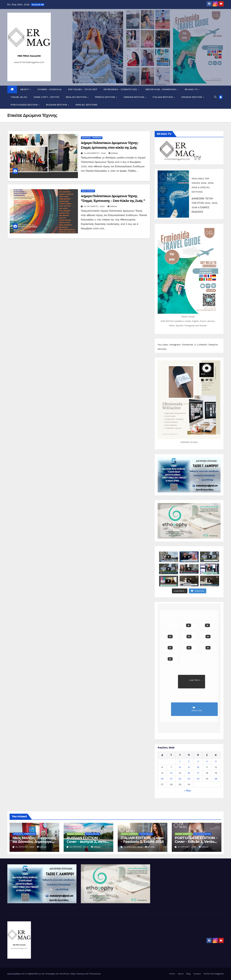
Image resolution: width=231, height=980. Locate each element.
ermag (113, 153)
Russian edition (57, 105)
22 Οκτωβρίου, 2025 (95, 206)
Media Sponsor (88, 191)
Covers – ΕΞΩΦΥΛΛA (50, 89)
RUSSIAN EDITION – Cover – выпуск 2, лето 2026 (86, 842)
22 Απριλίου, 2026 (133, 847)
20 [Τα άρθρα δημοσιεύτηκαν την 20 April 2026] (162, 779)
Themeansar (95, 974)
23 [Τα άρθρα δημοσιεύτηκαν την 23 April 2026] (189, 779)
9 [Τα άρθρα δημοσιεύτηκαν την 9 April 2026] (189, 767)
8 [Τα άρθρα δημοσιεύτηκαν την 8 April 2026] (180, 767)
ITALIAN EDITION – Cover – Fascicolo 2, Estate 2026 (142, 840)
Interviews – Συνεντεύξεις (121, 89)
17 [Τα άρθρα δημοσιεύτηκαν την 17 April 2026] (198, 773)
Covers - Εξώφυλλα (75, 834)
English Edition (77, 97)
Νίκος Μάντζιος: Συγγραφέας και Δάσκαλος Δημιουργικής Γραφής (34, 842)
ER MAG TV (192, 89)
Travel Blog (19, 97)
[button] (215, 97)
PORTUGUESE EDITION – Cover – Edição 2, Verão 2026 (196, 842)
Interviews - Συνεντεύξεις (24, 834)
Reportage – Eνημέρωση (161, 89)
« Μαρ (187, 791)
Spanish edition (192, 97)
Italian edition (163, 97)
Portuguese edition (24, 105)
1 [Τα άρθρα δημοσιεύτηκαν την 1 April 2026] (180, 761)
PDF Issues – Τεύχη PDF (83, 89)
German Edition (134, 97)
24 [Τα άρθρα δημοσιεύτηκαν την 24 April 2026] (198, 779)
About (25, 89)
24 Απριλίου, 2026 (25, 847)
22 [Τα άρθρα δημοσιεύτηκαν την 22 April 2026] (180, 779)
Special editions (86, 105)
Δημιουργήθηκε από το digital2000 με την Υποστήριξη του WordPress (39, 974)
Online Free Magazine (214, 974)
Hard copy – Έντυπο (47, 97)
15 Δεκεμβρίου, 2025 (95, 153)
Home (172, 974)
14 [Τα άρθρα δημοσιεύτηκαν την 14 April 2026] (171, 773)
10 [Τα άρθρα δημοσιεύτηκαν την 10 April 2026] (198, 767)
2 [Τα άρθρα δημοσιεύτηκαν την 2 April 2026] (189, 761)
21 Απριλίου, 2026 (187, 847)
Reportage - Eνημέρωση (92, 138)
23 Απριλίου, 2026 (79, 847)
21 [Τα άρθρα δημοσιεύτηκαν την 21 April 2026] (171, 779)
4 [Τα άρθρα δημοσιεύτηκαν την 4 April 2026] (207, 761)
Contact (197, 974)
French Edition (105, 97)
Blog (188, 974)
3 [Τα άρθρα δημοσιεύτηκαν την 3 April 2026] (198, 761)
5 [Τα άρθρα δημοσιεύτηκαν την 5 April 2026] (216, 761)
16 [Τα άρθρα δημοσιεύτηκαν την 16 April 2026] (189, 773)
